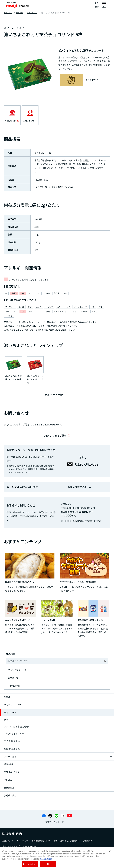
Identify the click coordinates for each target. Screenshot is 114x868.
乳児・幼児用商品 (12, 749)
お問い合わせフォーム (79, 487)
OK (48, 864)
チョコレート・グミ (13, 705)
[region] (57, 858)
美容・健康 (9, 764)
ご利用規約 (88, 841)
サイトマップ (22, 841)
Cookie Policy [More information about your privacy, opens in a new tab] (46, 859)
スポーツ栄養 (10, 756)
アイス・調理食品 (12, 741)
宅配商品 (8, 780)
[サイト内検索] (97, 5)
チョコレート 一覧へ (54, 394)
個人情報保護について (41, 841)
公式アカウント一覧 (54, 822)
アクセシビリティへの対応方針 (67, 841)
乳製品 (7, 697)
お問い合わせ (8, 841)
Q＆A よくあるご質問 (57, 436)
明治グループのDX (11, 846)
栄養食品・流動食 (12, 772)
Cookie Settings (30, 846)
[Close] (110, 851)
